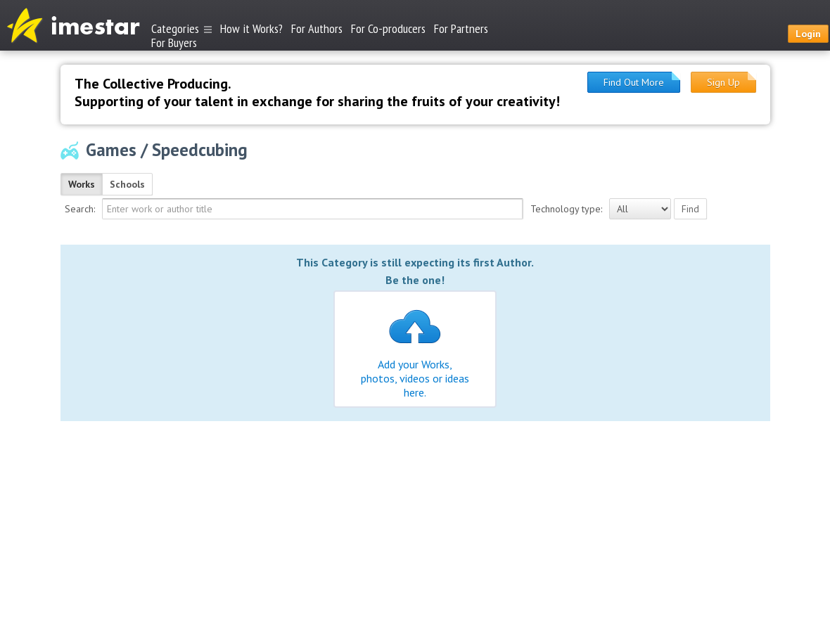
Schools (127, 184)
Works (82, 184)
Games (111, 150)
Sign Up (723, 82)
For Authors (317, 28)
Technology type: (566, 209)
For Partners (461, 28)
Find (690, 209)
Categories (181, 28)
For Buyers (174, 42)
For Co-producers (388, 28)
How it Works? (251, 28)
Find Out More (634, 82)
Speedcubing (200, 150)
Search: (80, 209)
